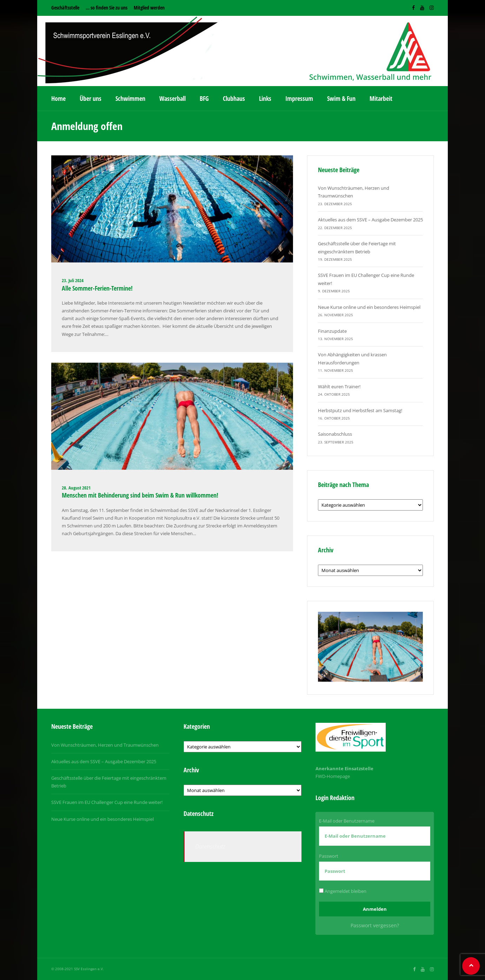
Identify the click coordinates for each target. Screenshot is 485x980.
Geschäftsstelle (65, 8)
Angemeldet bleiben (343, 891)
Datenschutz (210, 846)
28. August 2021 (76, 488)
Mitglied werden (149, 8)
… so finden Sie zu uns (107, 8)
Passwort (329, 856)
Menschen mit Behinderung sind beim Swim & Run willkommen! (140, 495)
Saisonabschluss (335, 434)
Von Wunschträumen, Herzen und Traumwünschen (105, 745)
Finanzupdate (332, 331)
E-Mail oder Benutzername (347, 821)
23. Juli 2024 (73, 280)
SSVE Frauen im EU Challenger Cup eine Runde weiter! (107, 802)
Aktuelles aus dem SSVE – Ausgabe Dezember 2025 (370, 220)
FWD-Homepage (333, 776)
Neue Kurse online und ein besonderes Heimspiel (369, 307)
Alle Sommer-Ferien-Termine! (98, 288)
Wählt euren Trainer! (339, 387)
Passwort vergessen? (375, 925)
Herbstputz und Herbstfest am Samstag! (360, 410)
